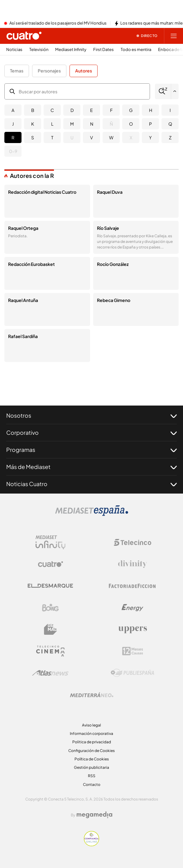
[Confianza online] (91, 844)
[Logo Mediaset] (92, 514)
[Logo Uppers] (132, 629)
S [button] (33, 137)
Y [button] (150, 137)
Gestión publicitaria (91, 767)
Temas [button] (17, 71)
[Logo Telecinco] (132, 542)
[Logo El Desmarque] (50, 586)
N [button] (92, 124)
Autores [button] (84, 71)
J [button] (13, 124)
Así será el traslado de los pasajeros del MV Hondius (58, 23)
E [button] (91, 110)
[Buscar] (163, 91)
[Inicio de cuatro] (24, 36)
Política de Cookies (92, 759)
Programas (91, 450)
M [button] (72, 124)
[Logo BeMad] (51, 629)
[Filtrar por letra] (175, 91)
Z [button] (170, 137)
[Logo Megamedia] (94, 815)
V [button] (91, 137)
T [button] (52, 137)
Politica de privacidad (92, 742)
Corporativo (91, 433)
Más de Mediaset (91, 467)
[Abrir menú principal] (174, 36)
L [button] (52, 124)
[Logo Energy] (132, 608)
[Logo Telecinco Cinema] (51, 651)
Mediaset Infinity (71, 50)
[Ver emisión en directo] (147, 36)
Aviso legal (91, 725)
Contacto (92, 784)
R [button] (13, 137)
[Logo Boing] (51, 608)
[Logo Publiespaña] (132, 673)
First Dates (104, 50)
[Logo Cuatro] (51, 564)
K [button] (33, 124)
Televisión (39, 50)
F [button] (111, 110)
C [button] (52, 110)
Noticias (14, 50)
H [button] (151, 110)
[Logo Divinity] (132, 564)
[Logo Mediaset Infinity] (51, 542)
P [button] (150, 124)
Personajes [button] (49, 71)
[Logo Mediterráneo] (92, 695)
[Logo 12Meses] (133, 651)
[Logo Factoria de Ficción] (132, 586)
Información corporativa (91, 733)
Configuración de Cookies (91, 751)
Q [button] (170, 124)
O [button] (131, 124)
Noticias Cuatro (91, 484)
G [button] (131, 110)
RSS (92, 776)
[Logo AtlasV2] (50, 673)
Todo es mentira (136, 50)
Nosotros (91, 415)
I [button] (170, 110)
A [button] (13, 110)
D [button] (72, 110)
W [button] (111, 137)
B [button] (33, 110)
